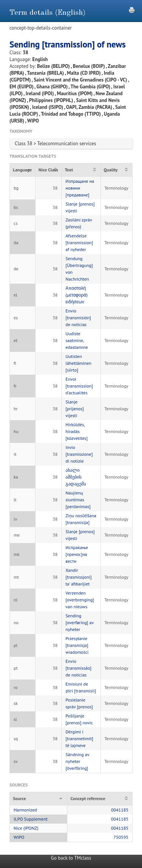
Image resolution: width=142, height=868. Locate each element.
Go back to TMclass (71, 858)
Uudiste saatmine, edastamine (77, 340)
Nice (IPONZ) (26, 828)
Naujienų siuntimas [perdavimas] (78, 500)
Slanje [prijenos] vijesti (75, 409)
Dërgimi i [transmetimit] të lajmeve (79, 739)
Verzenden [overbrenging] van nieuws (80, 600)
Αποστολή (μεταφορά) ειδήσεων (76, 295)
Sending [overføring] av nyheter (80, 622)
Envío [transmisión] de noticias (78, 318)
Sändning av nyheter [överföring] (77, 761)
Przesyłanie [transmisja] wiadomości (77, 645)
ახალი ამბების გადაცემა (76, 477)
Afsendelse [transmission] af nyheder (79, 243)
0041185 (120, 810)
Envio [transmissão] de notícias (78, 668)
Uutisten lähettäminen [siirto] (78, 363)
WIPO (19, 837)
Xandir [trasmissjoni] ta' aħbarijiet (79, 577)
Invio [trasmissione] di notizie (79, 454)
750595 (121, 837)
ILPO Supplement (31, 819)
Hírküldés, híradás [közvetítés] (77, 431)
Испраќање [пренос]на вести (77, 554)
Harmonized (25, 810)
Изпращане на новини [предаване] (80, 188)
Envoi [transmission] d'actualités (79, 386)
